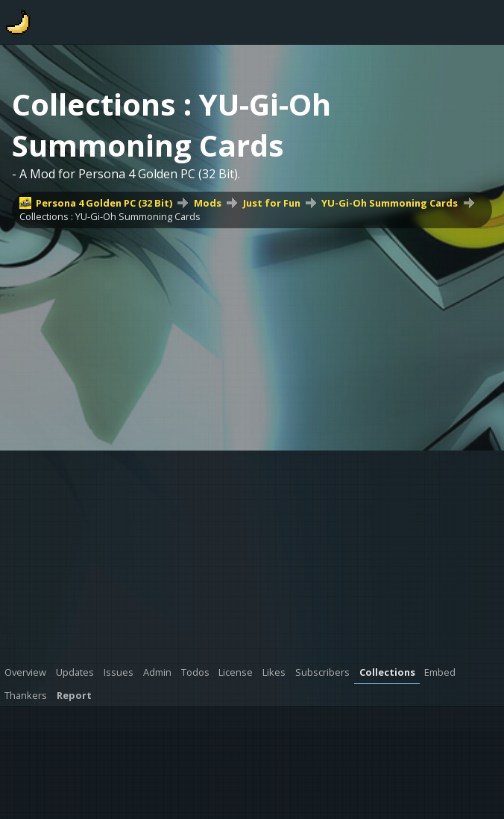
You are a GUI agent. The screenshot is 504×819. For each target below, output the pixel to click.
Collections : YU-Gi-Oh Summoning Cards (110, 216)
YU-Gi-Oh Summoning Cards (390, 203)
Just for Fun (272, 203)
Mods (208, 203)
